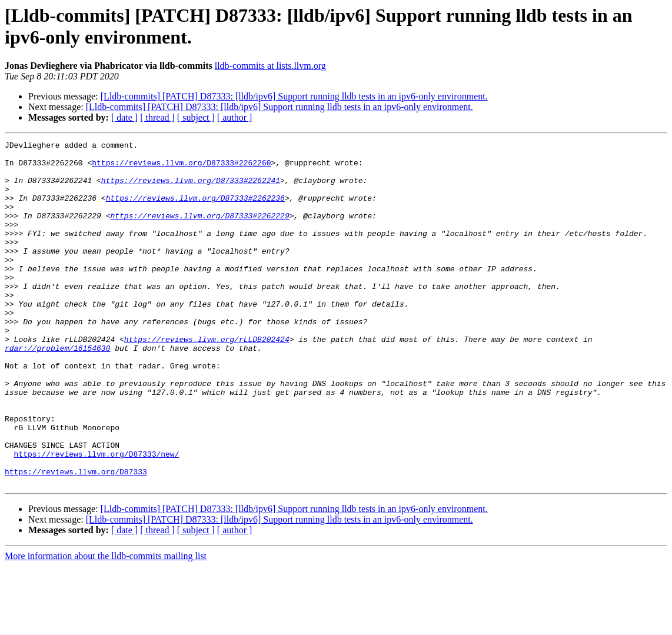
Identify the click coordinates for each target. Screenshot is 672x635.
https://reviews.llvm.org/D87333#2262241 (191, 189)
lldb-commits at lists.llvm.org (270, 66)
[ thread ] (157, 117)
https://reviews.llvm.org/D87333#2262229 (199, 231)
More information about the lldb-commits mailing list (106, 625)
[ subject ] (196, 117)
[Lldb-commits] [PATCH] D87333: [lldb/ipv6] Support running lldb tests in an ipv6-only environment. (294, 96)
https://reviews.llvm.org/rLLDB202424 (207, 380)
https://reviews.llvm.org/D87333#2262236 (195, 210)
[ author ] (235, 117)
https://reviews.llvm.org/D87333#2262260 (181, 168)
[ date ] (124, 117)
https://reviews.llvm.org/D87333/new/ (97, 517)
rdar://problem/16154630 (57, 390)
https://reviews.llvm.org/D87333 (76, 538)
